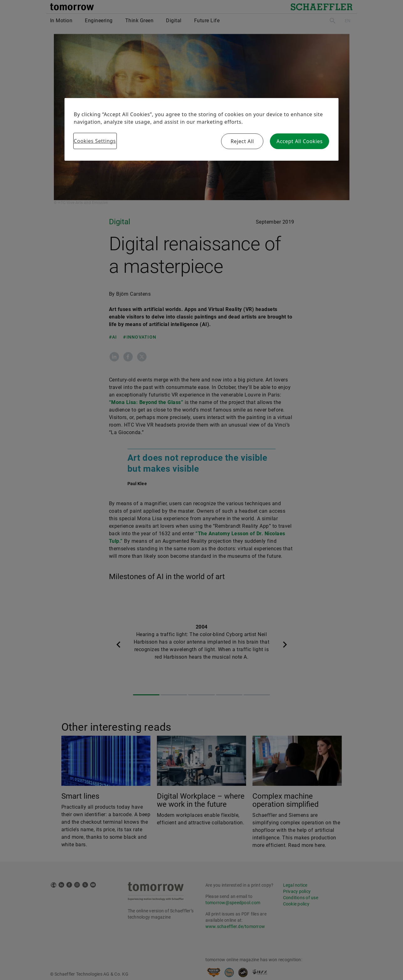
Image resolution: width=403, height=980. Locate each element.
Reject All (242, 141)
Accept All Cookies (300, 141)
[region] (202, 129)
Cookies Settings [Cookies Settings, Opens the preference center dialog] (95, 141)
